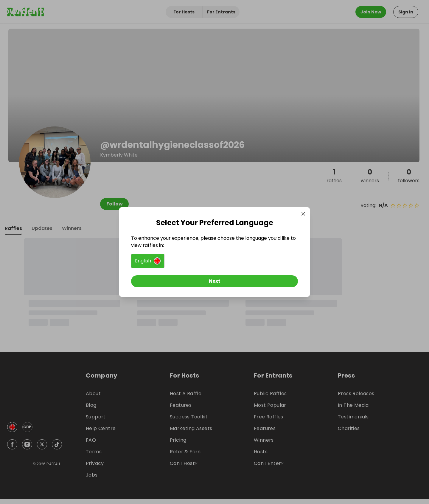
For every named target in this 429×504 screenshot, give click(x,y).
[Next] (214, 281)
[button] (148, 261)
